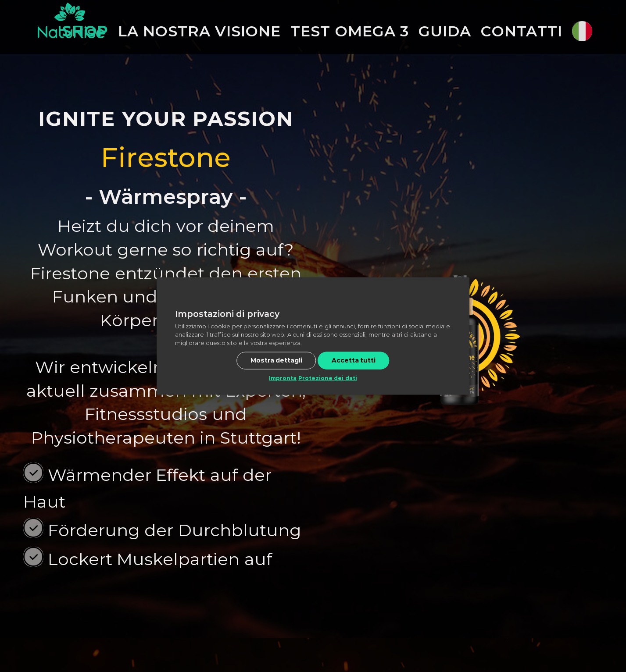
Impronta (283, 378)
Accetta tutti (354, 360)
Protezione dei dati (328, 378)
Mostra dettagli (277, 360)
